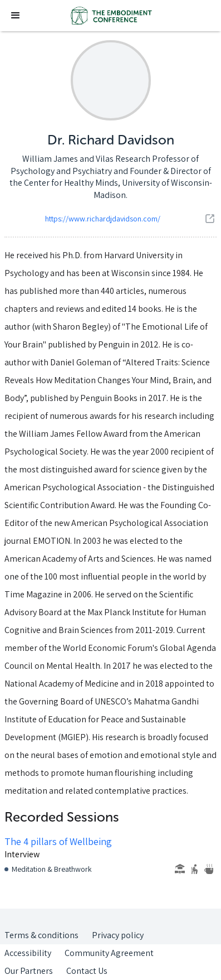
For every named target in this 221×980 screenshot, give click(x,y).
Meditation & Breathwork (52, 869)
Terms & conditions (41, 935)
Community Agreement (109, 953)
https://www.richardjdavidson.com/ (103, 219)
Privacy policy (118, 935)
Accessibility (28, 953)
